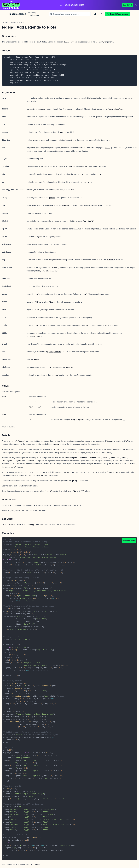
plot (5, 525)
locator (67, 42)
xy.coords (129, 98)
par (68, 368)
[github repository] (102, 14)
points (108, 148)
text (58, 287)
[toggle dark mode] (95, 14)
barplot (12, 525)
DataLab (38, 864)
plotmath (110, 260)
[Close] (136, 5)
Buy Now (127, 5)
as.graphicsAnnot (116, 109)
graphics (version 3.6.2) (13, 23)
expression (42, 109)
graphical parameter (54, 352)
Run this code (129, 541)
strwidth (46, 271)
